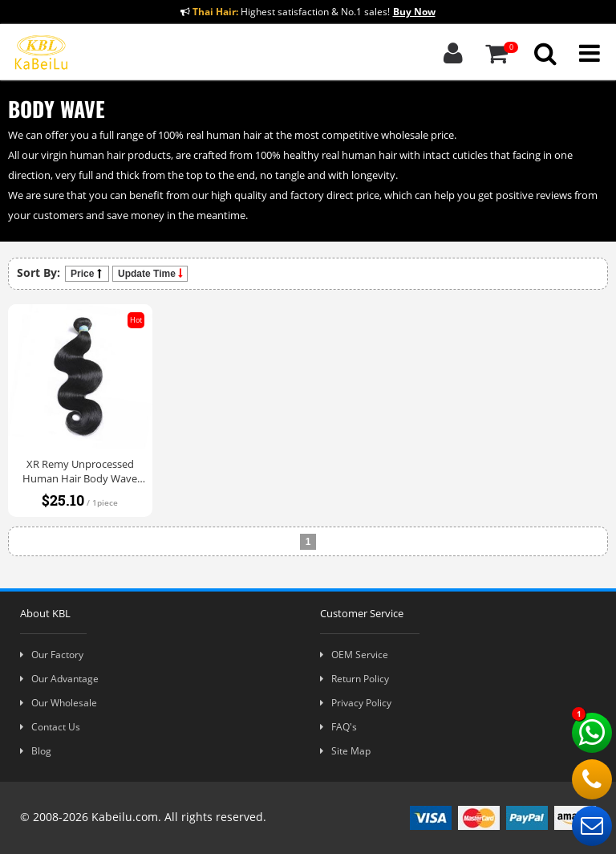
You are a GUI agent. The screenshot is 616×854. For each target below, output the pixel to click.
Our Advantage (59, 679)
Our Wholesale (59, 703)
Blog (36, 751)
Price (87, 274)
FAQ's (338, 727)
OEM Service (354, 655)
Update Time (150, 274)
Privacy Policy (356, 703)
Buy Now (414, 12)
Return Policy (355, 679)
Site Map (345, 751)
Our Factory (52, 655)
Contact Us (50, 727)
